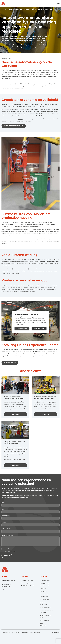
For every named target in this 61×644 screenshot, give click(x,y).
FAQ (41, 618)
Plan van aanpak (45, 599)
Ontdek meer (18, 415)
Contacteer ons (44, 583)
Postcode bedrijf (6, 516)
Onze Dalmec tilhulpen (46, 586)
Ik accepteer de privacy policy (12, 549)
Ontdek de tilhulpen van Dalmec (14, 126)
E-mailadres (5, 522)
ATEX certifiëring (45, 621)
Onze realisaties (44, 597)
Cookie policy (24, 633)
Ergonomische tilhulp (46, 615)
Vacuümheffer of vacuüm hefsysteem (47, 611)
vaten (38, 84)
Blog (5, 9)
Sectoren (43, 602)
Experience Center (45, 581)
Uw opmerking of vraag (7, 535)
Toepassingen (44, 605)
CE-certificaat (44, 626)
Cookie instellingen (35, 633)
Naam (3, 503)
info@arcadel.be (29, 583)
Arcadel (20, 119)
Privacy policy (16, 633)
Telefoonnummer (6, 529)
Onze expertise (44, 594)
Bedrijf (3, 509)
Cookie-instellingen (39, 329)
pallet (20, 84)
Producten (43, 589)
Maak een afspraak (10, 363)
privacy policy (12, 551)
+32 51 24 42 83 (31, 581)
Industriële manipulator (46, 607)
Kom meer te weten (19, 324)
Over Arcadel (44, 591)
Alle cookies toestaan (22, 329)
